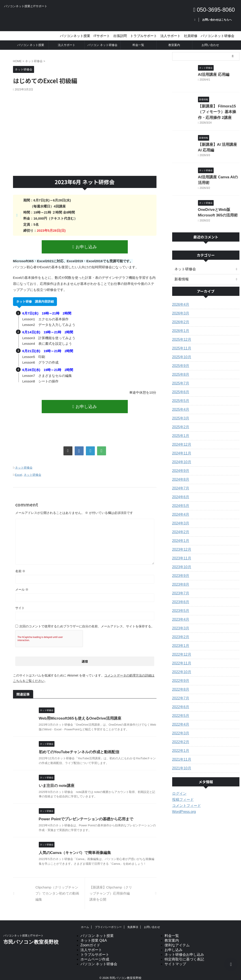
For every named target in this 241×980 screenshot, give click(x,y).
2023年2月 (180, 632)
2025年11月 (181, 344)
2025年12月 (181, 335)
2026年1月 (180, 326)
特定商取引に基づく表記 (184, 955)
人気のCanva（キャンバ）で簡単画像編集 (73, 848)
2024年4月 (180, 510)
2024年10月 (181, 457)
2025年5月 (180, 396)
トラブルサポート (95, 950)
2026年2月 (180, 317)
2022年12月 (181, 650)
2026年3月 (180, 309)
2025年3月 (180, 414)
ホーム (85, 923)
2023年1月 (180, 641)
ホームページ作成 (95, 955)
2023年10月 (181, 562)
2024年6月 (180, 492)
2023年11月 (181, 554)
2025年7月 (180, 379)
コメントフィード (185, 801)
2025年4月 (180, 405)
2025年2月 (180, 422)
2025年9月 (180, 361)
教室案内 (174, 45)
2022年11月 (181, 659)
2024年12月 (181, 440)
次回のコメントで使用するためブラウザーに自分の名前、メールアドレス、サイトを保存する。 (87, 622)
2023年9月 (180, 571)
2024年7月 (180, 484)
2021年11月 (181, 755)
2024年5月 (180, 501)
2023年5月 (180, 606)
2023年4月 (180, 615)
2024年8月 (180, 475)
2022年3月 (180, 729)
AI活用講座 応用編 (211, 74)
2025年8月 (180, 370)
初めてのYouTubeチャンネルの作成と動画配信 (77, 748)
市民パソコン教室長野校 (31, 938)
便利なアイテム (177, 941)
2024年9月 (180, 466)
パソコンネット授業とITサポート (23, 931)
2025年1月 (180, 431)
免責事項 (133, 923)
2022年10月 (181, 667)
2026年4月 (180, 300)
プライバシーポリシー (108, 923)
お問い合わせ (210, 45)
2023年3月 (180, 624)
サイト (20, 604)
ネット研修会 (24, 465)
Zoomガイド (90, 941)
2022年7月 (180, 694)
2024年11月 (181, 449)
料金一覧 (138, 45)
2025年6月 (180, 387)
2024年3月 (180, 519)
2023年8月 (180, 580)
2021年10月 (181, 764)
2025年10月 (181, 352)
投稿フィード (182, 795)
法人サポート (67, 45)
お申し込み (85, 246)
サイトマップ (175, 960)
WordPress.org (183, 807)
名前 (20, 567)
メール (22, 585)
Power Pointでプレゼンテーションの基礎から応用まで (83, 815)
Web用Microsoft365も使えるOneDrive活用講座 (78, 714)
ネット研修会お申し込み (184, 950)
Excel (19, 471)
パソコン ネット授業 (31, 45)
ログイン (178, 789)
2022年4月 (180, 720)
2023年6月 (180, 597)
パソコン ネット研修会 (102, 45)
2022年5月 (180, 711)
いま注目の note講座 (56, 781)
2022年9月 (180, 676)
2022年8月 (180, 685)
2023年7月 (180, 589)
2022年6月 (180, 702)
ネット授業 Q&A (94, 936)
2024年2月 (180, 527)
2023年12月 (181, 545)
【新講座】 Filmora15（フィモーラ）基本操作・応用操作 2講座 (218, 111)
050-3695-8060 (214, 10)
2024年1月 (180, 536)
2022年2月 (180, 737)
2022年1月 (180, 746)
